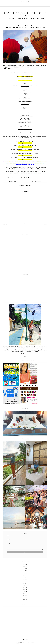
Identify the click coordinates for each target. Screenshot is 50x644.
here (35, 173)
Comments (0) (10, 178)
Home (25, 224)
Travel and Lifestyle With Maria (29, 643)
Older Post (45, 224)
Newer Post (6, 224)
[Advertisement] (25, 288)
